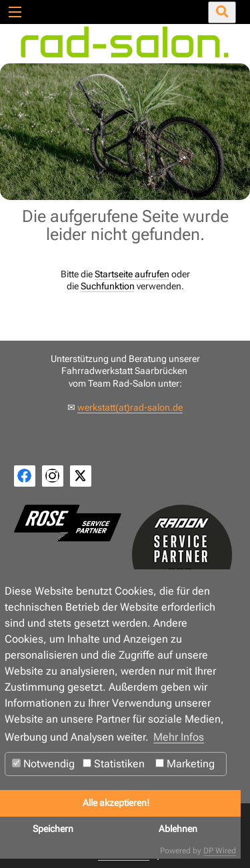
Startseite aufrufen (132, 274)
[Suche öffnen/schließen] (222, 12)
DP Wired (220, 851)
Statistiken (114, 764)
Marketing (185, 764)
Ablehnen (178, 829)
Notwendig (43, 764)
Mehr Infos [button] (179, 737)
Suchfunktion (108, 286)
